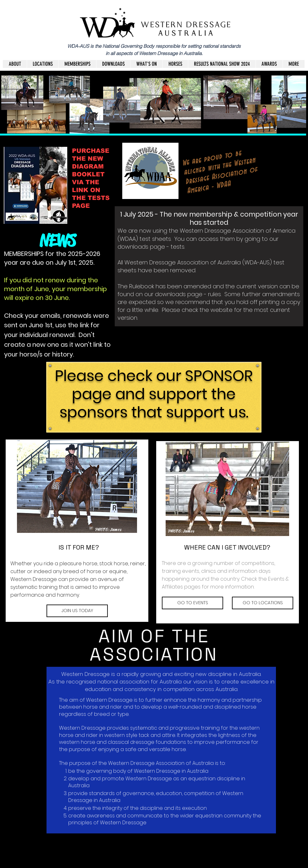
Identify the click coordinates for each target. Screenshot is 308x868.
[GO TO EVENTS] (192, 603)
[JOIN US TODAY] (77, 611)
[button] (113, 64)
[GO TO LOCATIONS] (263, 603)
